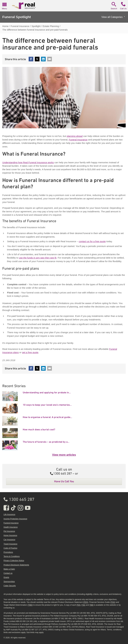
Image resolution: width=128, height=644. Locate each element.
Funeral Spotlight (17, 17)
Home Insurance (10, 535)
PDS (86, 602)
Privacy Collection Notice (14, 561)
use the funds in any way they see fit (38, 258)
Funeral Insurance (78, 140)
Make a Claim (9, 569)
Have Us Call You (64, 481)
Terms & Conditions (12, 556)
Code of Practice (10, 548)
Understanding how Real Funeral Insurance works (28, 162)
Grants (6, 577)
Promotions (8, 552)
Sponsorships (9, 582)
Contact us (8, 573)
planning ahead (75, 136)
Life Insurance (9, 514)
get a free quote (30, 352)
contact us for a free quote (92, 241)
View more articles (64, 455)
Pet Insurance (9, 531)
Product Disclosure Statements (16, 565)
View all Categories (112, 17)
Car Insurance (9, 540)
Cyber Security (10, 586)
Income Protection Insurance (15, 519)
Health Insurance (11, 527)
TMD (30, 605)
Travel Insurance (10, 544)
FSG (113, 602)
